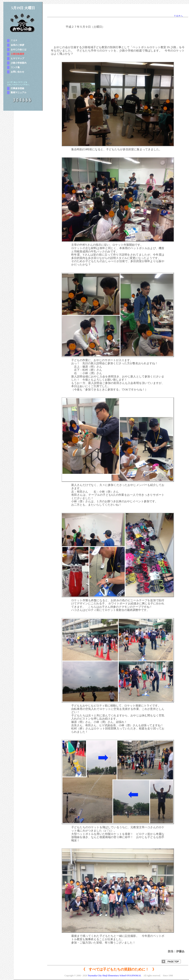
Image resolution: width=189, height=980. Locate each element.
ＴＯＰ (14, 41)
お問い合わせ (17, 72)
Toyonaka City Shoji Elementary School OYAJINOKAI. (114, 976)
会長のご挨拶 (17, 45)
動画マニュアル (19, 92)
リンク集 (15, 67)
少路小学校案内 (19, 63)
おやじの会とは (19, 49)
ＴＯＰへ (178, 16)
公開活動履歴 (17, 54)
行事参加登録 (17, 88)
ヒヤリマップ (17, 58)
